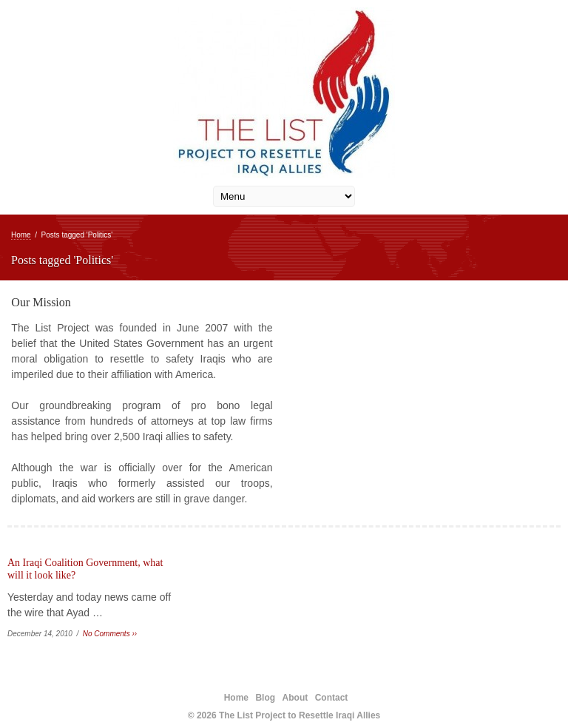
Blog (265, 698)
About (295, 698)
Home (21, 235)
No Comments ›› (110, 634)
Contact (332, 698)
